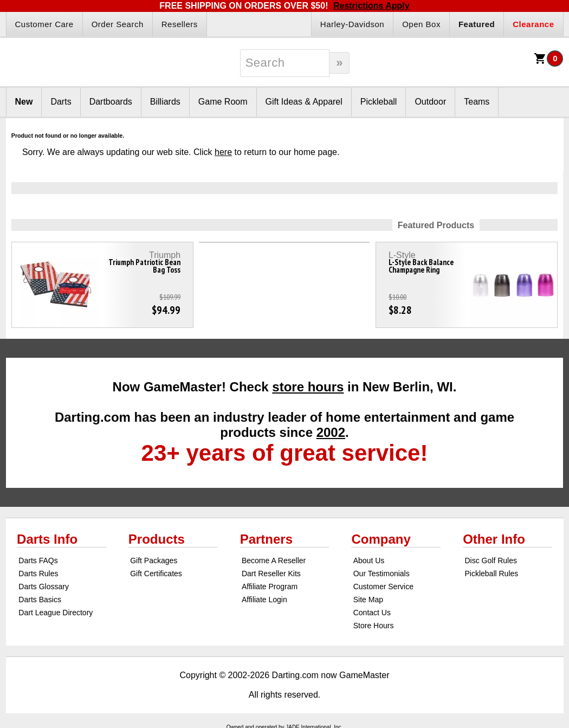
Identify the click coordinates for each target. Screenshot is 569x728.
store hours (308, 387)
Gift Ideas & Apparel (304, 102)
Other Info (494, 539)
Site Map (368, 600)
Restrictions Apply (371, 6)
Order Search (118, 24)
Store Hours (374, 626)
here (223, 152)
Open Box (421, 24)
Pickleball (379, 102)
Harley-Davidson (352, 24)
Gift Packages (154, 561)
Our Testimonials (382, 574)
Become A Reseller (274, 561)
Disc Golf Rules (490, 561)
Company (381, 539)
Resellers (180, 24)
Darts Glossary (44, 587)
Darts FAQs (38, 561)
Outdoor (430, 102)
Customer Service (383, 587)
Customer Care (44, 24)
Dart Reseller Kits (271, 574)
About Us (369, 561)
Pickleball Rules (491, 574)
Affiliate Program (270, 587)
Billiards (165, 102)
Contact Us (372, 613)
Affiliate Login (264, 600)
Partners (266, 539)
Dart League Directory (56, 613)
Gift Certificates (156, 574)
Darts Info (47, 539)
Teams (477, 102)
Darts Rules (38, 574)
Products (157, 539)
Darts (61, 102)
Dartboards (111, 102)
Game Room (223, 102)
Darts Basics (40, 600)
